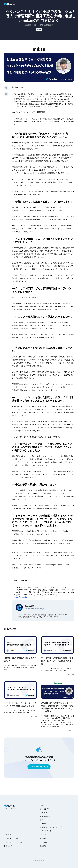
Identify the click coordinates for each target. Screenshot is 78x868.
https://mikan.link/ (21, 597)
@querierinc (39, 609)
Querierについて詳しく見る (39, 767)
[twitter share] (6, 88)
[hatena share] (6, 94)
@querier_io (29, 609)
